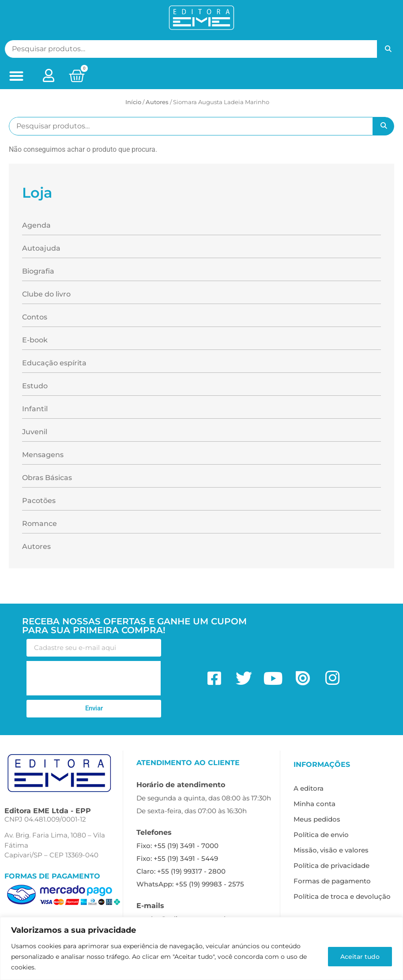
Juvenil (35, 432)
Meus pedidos (317, 819)
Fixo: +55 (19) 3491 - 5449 (177, 858)
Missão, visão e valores (331, 850)
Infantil (35, 409)
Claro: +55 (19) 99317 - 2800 (181, 871)
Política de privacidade (331, 865)
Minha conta (314, 804)
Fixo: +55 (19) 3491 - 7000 (177, 846)
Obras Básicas (47, 478)
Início (133, 102)
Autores (36, 546)
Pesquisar (388, 49)
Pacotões (39, 501)
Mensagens (43, 455)
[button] (16, 76)
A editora (309, 788)
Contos (35, 317)
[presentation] (94, 678)
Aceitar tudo (360, 957)
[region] (201, 948)
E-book (35, 340)
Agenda (36, 225)
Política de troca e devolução (342, 896)
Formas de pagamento (332, 881)
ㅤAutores (157, 102)
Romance (40, 524)
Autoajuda (41, 248)
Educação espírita (54, 363)
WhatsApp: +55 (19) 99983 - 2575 (190, 884)
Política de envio (321, 835)
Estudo (35, 386)
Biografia (38, 271)
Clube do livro (46, 294)
